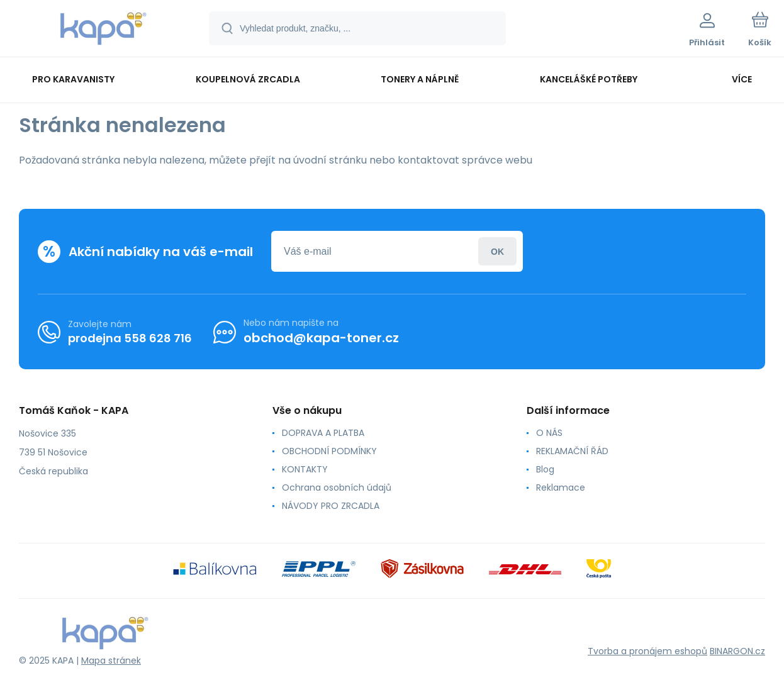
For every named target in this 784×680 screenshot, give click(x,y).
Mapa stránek (111, 660)
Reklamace (561, 488)
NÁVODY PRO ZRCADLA (331, 506)
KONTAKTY (305, 469)
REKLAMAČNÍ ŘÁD (572, 451)
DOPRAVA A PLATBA (323, 433)
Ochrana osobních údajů (337, 488)
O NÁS (549, 433)
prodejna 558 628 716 (130, 337)
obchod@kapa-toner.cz (321, 338)
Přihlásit (497, 251)
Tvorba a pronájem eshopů (647, 651)
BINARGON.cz (737, 651)
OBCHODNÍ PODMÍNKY (329, 451)
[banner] (104, 30)
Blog (545, 469)
